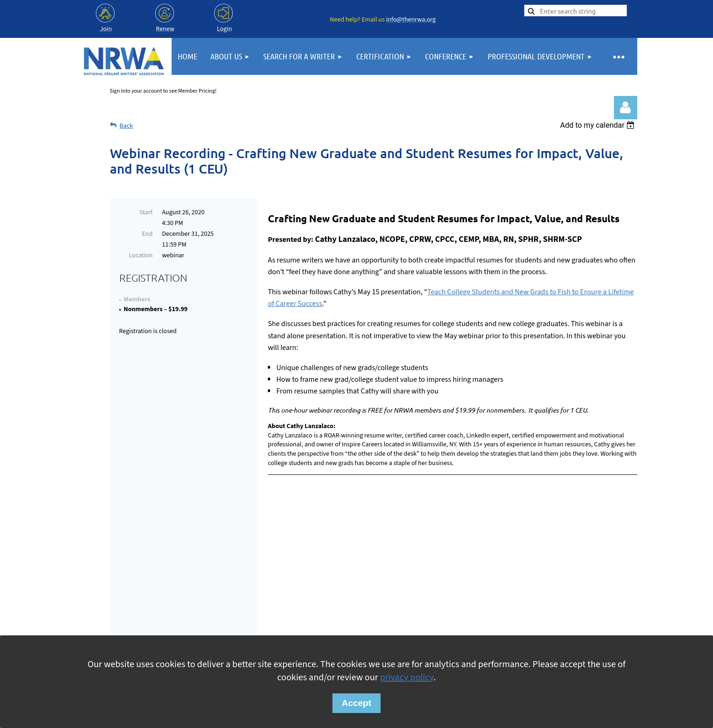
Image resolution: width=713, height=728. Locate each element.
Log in (626, 108)
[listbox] (599, 125)
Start (146, 212)
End (148, 234)
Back (126, 126)
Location (141, 255)
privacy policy (407, 677)
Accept (356, 703)
